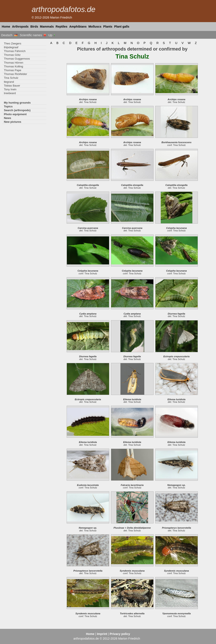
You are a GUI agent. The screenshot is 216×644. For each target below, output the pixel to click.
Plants (108, 27)
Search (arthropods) (17, 110)
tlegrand (9, 82)
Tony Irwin (10, 89)
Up (52, 35)
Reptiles (62, 27)
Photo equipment (15, 114)
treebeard (10, 93)
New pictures (12, 122)
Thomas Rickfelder (15, 74)
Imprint (102, 634)
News (7, 118)
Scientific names (33, 35)
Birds (34, 27)
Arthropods (20, 27)
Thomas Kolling (13, 66)
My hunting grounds (17, 103)
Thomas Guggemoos (17, 59)
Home (6, 27)
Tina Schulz (11, 78)
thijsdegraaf (11, 47)
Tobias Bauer (12, 86)
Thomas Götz (12, 55)
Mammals (47, 27)
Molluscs (95, 27)
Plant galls (122, 27)
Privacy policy (120, 634)
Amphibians (78, 27)
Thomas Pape (12, 70)
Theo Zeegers (12, 43)
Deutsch (9, 35)
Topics (8, 106)
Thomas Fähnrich (15, 51)
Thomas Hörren (13, 63)
